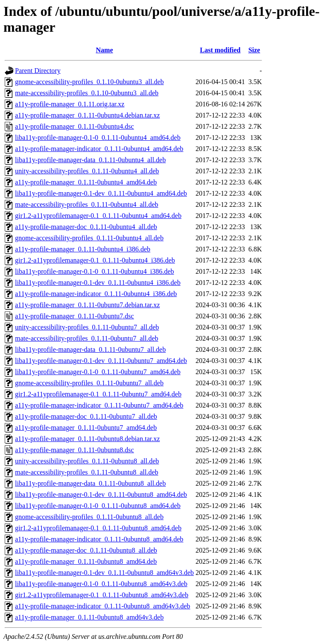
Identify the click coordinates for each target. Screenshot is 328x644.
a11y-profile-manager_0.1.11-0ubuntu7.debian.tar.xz (87, 305)
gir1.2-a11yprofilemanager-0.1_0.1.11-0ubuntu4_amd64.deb (98, 216)
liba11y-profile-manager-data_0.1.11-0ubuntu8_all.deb (90, 483)
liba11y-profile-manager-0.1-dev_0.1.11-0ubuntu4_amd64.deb (101, 193)
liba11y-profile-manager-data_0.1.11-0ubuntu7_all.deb (90, 349)
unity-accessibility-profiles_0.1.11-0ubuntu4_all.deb (87, 171)
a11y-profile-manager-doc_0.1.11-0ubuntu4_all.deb (86, 227)
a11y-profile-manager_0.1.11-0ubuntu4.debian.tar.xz (87, 115)
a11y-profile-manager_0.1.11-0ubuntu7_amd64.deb (86, 428)
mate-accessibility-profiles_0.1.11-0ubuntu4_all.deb (87, 204)
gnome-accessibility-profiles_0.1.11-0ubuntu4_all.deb (89, 238)
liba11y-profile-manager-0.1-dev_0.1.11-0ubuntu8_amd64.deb (101, 494)
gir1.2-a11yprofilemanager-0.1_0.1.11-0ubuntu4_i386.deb (95, 260)
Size (254, 50)
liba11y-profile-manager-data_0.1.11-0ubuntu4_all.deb (90, 160)
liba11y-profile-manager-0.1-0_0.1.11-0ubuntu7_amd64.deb (98, 372)
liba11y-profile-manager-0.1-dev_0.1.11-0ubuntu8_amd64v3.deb (104, 573)
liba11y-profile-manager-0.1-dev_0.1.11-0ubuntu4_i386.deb (98, 283)
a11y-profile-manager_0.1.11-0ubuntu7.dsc (74, 316)
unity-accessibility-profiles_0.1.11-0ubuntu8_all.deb (87, 461)
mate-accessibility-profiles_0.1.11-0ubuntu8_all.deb (87, 472)
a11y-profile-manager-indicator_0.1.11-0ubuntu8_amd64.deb (99, 539)
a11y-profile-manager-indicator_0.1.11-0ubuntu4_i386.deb (96, 294)
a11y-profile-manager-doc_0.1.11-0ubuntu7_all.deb (86, 416)
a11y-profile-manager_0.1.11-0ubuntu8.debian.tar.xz (87, 439)
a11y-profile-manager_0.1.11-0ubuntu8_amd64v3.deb (89, 617)
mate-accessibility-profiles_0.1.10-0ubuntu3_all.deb (87, 93)
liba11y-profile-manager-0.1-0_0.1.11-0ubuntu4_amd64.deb (98, 138)
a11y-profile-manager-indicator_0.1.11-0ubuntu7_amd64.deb (99, 405)
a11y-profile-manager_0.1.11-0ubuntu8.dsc (74, 450)
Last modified (220, 50)
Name (105, 50)
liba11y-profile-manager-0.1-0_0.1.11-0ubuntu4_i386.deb (95, 271)
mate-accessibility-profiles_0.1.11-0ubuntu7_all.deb (87, 338)
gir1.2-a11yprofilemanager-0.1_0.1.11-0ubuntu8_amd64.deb (98, 528)
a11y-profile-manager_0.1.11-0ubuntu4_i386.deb (83, 249)
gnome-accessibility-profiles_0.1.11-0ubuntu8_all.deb (89, 517)
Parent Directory (38, 71)
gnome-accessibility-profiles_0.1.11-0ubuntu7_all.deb (89, 383)
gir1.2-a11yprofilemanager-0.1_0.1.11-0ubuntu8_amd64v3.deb (102, 595)
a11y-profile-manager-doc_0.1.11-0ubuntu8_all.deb (86, 550)
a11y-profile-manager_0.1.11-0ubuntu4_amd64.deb (86, 182)
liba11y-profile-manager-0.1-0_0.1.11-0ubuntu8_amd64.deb (98, 506)
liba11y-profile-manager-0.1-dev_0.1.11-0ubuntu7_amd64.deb (101, 361)
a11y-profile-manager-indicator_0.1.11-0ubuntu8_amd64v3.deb (103, 606)
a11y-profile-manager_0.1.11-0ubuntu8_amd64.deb (86, 561)
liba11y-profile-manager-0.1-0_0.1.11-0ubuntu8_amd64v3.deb (101, 584)
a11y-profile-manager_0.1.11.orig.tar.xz (70, 104)
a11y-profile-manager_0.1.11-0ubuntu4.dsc (74, 126)
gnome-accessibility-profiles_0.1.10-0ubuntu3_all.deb (89, 82)
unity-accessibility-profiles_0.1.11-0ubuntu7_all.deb (87, 327)
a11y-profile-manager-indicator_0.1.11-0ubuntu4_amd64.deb (99, 149)
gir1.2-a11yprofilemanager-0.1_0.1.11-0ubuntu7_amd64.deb (98, 394)
